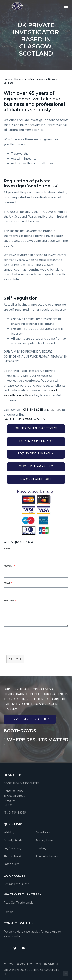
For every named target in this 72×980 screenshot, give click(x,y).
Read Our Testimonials (18, 903)
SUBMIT (15, 659)
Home (7, 79)
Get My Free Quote (16, 884)
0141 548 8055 (33, 410)
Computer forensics (48, 856)
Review (9, 912)
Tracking (41, 848)
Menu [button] (64, 6)
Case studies (11, 864)
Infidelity (9, 833)
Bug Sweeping (12, 848)
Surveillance (43, 833)
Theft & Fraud (12, 856)
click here (54, 410)
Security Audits (13, 841)
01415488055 (17, 813)
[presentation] (31, 643)
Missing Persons (46, 841)
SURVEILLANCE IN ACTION (30, 719)
